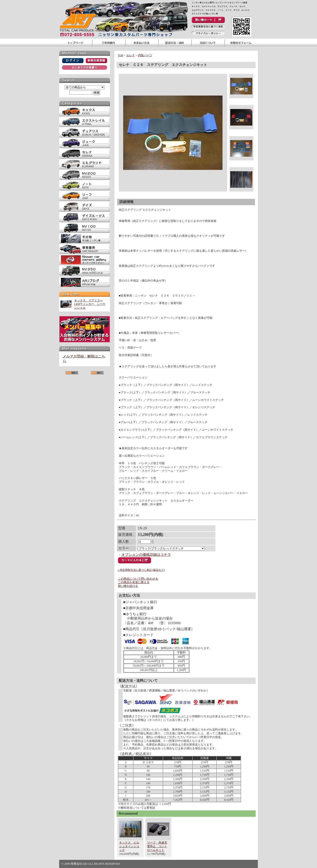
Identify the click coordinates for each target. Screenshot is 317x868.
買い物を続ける (128, 586)
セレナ (131, 55)
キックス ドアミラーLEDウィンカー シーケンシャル (90, 304)
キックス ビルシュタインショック (129, 846)
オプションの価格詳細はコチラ (146, 555)
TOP (121, 55)
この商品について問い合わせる (138, 579)
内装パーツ (145, 55)
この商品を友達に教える (134, 582)
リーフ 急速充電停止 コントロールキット (157, 846)
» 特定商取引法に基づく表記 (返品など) (141, 570)
